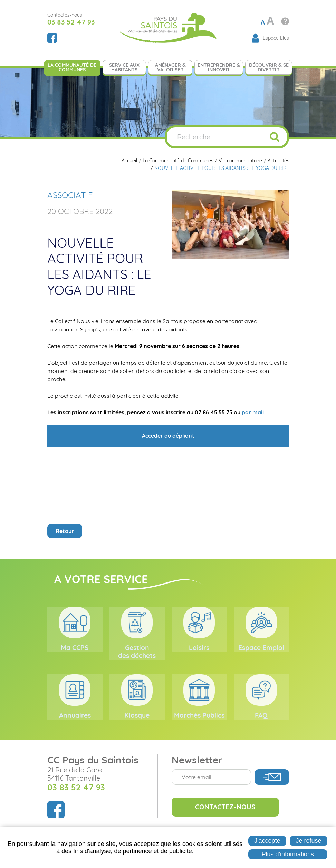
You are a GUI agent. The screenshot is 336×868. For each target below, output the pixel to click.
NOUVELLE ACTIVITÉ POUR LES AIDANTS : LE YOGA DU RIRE (222, 168)
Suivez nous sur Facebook (52, 38)
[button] (230, 224)
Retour (65, 531)
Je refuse (309, 841)
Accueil (129, 161)
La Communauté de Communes (177, 161)
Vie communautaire (240, 161)
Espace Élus (276, 38)
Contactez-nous (228, 818)
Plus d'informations (288, 854)
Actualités (278, 161)
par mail (253, 412)
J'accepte (267, 841)
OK (275, 137)
